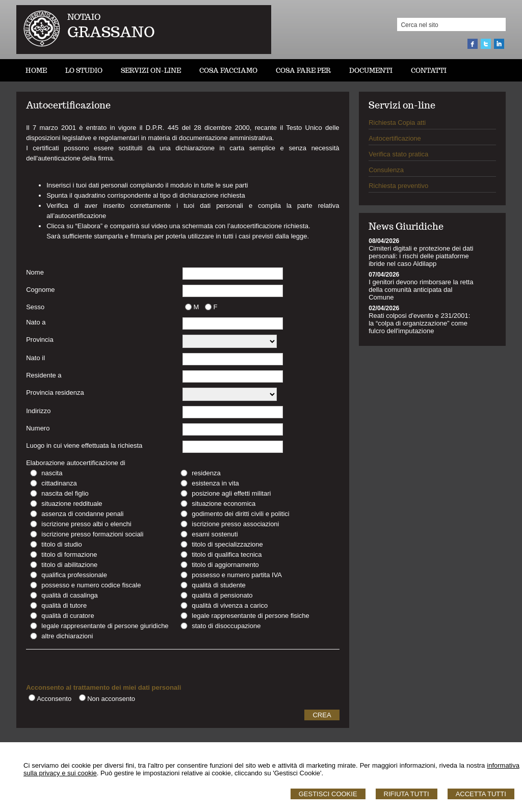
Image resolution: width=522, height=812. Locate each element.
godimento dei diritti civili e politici (240, 514)
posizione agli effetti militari (231, 493)
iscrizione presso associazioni (235, 524)
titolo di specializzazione (227, 544)
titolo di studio (62, 544)
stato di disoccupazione (226, 626)
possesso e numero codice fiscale (91, 585)
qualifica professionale (74, 575)
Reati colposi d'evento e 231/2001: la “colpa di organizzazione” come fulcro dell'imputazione (419, 323)
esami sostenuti (215, 534)
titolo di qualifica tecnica (227, 554)
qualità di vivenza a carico (230, 605)
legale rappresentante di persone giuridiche (105, 626)
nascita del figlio (65, 493)
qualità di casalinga (70, 595)
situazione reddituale (72, 504)
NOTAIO (84, 17)
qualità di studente (219, 585)
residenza (206, 473)
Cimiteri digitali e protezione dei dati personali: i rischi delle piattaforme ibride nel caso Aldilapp (421, 256)
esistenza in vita (215, 483)
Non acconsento (111, 699)
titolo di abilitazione (69, 565)
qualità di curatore (68, 616)
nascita (52, 473)
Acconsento (54, 699)
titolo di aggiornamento (225, 565)
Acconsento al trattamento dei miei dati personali (103, 687)
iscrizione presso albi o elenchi (86, 524)
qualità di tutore (64, 605)
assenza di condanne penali (82, 514)
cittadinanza (59, 483)
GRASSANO (111, 32)
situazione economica (224, 504)
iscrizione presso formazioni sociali (92, 534)
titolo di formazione (69, 554)
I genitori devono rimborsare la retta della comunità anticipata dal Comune (421, 290)
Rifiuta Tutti (407, 794)
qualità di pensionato (222, 595)
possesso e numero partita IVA (237, 575)
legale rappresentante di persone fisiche (251, 616)
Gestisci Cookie (328, 794)
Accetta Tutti (481, 794)
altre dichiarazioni (67, 636)
